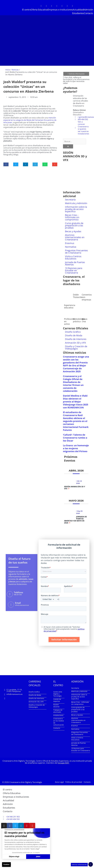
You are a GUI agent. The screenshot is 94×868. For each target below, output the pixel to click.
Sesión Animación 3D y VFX (75, 487)
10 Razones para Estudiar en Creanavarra (74, 269)
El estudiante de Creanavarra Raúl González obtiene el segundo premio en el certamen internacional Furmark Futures (76, 420)
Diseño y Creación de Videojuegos (76, 346)
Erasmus (70, 242)
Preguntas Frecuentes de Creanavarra (76, 251)
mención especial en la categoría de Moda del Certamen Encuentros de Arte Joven (30, 120)
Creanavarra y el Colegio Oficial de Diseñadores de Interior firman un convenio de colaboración (73, 383)
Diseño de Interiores (76, 338)
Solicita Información (79, 865)
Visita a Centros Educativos (73, 257)
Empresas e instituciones (60, 10)
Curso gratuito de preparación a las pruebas (74, 225)
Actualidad (78, 10)
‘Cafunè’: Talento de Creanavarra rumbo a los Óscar (75, 437)
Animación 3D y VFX (75, 342)
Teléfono (18, 591)
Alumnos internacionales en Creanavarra (75, 236)
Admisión (88, 10)
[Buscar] (68, 145)
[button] (6, 164)
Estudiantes (78, 13)
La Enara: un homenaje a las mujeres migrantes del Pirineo (76, 447)
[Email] (11, 604)
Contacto (88, 13)
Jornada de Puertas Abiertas (75, 262)
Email (18, 602)
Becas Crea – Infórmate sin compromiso (72, 216)
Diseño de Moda (74, 334)
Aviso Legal (59, 781)
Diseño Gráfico (73, 331)
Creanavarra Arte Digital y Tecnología (26, 781)
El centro (26, 10)
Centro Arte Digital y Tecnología (58, 693)
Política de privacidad (74, 781)
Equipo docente (56, 705)
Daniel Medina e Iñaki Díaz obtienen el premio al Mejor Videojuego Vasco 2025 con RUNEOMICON (76, 401)
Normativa (71, 246)
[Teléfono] (10, 593)
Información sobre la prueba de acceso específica (76, 208)
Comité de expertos (57, 699)
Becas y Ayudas (73, 230)
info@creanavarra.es (14, 693)
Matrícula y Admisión (76, 202)
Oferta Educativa (39, 10)
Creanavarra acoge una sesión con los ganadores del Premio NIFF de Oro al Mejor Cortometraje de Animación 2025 (76, 363)
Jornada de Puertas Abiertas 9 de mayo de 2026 (75, 519)
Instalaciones (58, 714)
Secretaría (70, 199)
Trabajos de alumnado (58, 710)
